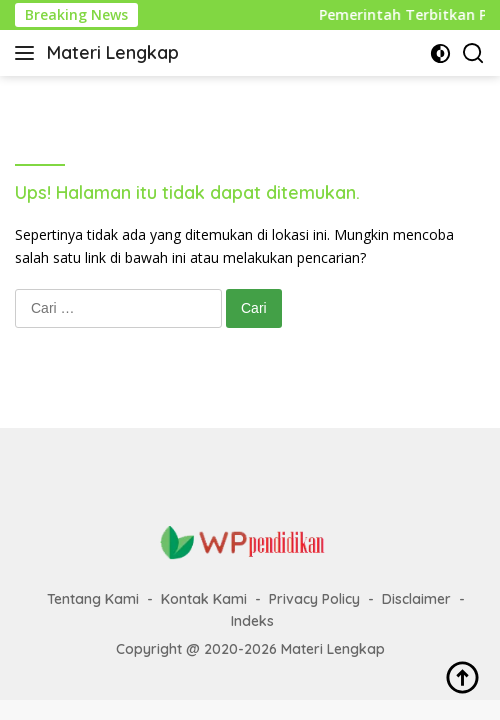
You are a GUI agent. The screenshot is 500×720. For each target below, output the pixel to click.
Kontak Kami (204, 599)
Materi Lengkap (113, 52)
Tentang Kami (93, 599)
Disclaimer (416, 599)
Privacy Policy (314, 599)
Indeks (252, 621)
